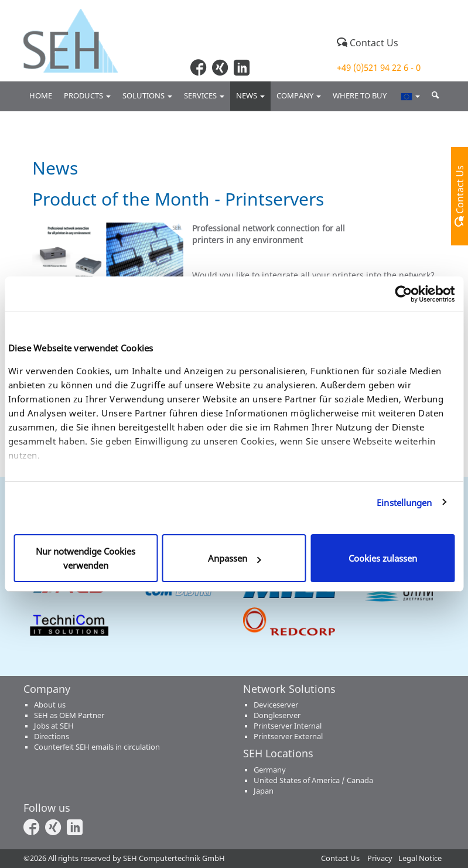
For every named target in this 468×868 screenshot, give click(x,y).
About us (50, 705)
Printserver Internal (288, 726)
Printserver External (288, 737)
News (250, 96)
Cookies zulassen (383, 558)
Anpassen (235, 558)
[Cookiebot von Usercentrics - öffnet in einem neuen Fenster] (403, 294)
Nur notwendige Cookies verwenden (86, 558)
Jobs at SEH (54, 726)
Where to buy (361, 96)
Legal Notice (420, 858)
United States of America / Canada (313, 780)
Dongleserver (277, 715)
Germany (270, 770)
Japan (264, 791)
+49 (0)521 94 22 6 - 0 (379, 67)
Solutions (147, 96)
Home (41, 96)
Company (299, 96)
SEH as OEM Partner (69, 715)
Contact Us (368, 43)
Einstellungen (404, 503)
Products (87, 96)
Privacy (380, 858)
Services (204, 96)
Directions (52, 737)
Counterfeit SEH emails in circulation (97, 747)
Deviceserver (276, 705)
